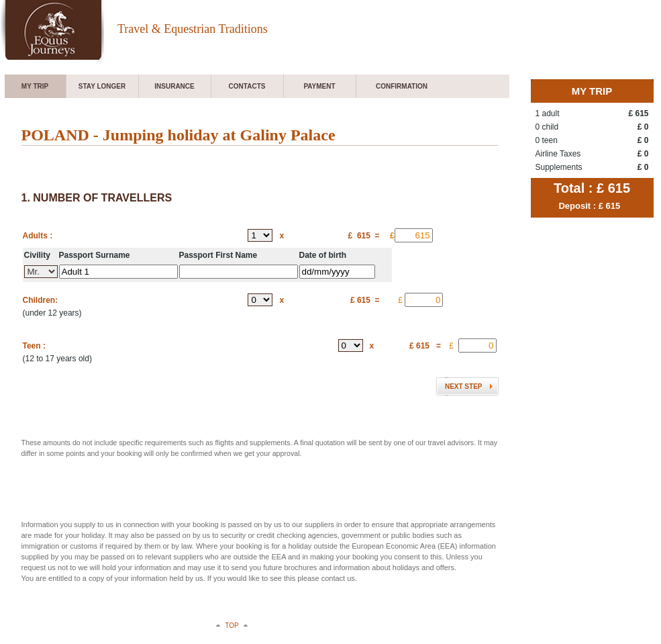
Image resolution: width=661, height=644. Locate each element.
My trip (35, 86)
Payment (319, 86)
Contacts (247, 86)
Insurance (174, 86)
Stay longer (102, 86)
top (232, 626)
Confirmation (402, 86)
